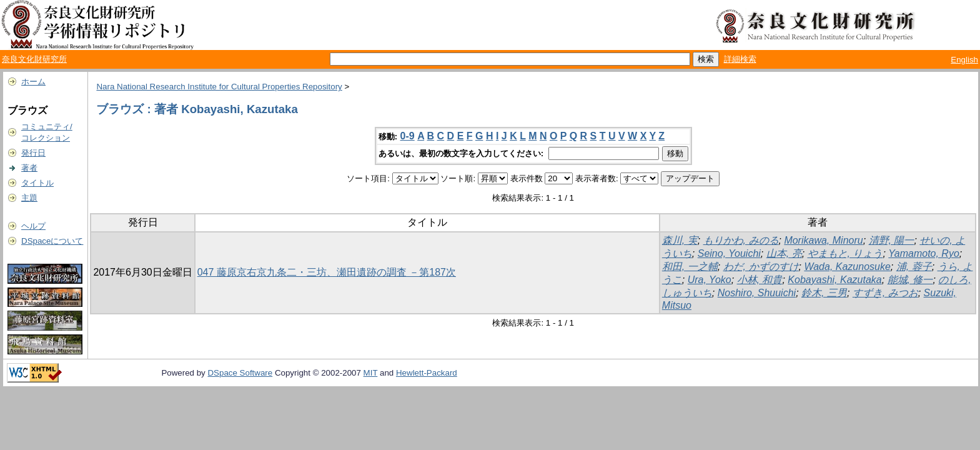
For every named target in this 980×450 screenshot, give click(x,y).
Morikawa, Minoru (823, 240)
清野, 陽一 (892, 240)
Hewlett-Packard (427, 373)
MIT (371, 373)
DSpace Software (240, 373)
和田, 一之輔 (690, 267)
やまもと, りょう (845, 253)
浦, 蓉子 (914, 267)
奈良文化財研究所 (34, 59)
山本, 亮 (784, 253)
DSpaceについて (52, 241)
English (964, 60)
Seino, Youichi (729, 253)
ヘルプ (33, 226)
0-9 (408, 136)
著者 (29, 168)
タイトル (37, 183)
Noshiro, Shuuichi (757, 293)
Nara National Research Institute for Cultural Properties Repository (219, 87)
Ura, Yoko (710, 280)
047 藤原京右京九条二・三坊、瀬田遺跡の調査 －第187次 (327, 272)
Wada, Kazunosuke (847, 267)
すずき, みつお (885, 293)
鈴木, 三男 (824, 293)
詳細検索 (740, 59)
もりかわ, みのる (741, 240)
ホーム (33, 82)
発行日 (33, 153)
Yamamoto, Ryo (924, 253)
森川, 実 (680, 240)
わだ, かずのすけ (761, 267)
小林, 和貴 (760, 280)
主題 (29, 198)
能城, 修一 (910, 280)
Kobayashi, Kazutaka (834, 280)
